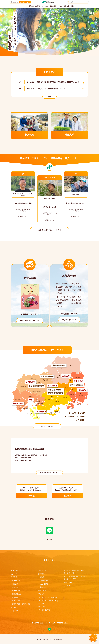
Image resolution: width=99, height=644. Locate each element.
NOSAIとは (45, 6)
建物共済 (15, 597)
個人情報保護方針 (45, 610)
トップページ (15, 570)
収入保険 (31, 6)
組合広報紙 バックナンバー (30, 321)
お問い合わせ (69, 582)
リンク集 (67, 586)
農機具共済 (16, 601)
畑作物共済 (16, 591)
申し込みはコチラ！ (69, 320)
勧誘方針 (41, 607)
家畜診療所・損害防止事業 (21, 604)
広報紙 (72, 6)
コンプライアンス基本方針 (48, 597)
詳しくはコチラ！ (47, 426)
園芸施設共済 (17, 594)
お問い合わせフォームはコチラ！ (49, 473)
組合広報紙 (42, 591)
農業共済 (38, 6)
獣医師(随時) (44, 584)
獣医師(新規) (44, 581)
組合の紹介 (53, 6)
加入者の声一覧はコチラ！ (50, 230)
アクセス (60, 6)
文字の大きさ (15, 2)
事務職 (42, 577)
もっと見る (49, 97)
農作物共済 (16, 581)
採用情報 (67, 6)
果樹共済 (15, 587)
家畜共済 (15, 584)
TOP (26, 6)
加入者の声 (42, 587)
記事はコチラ (23, 216)
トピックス (42, 570)
